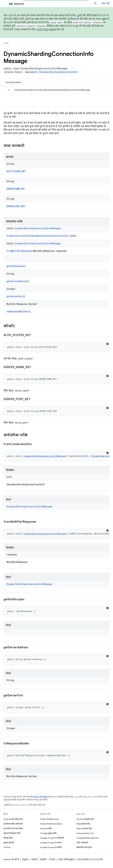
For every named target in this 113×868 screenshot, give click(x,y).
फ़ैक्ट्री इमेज (8, 838)
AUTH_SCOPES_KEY (16, 171)
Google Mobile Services (87, 838)
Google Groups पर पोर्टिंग (51, 847)
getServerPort (15, 296)
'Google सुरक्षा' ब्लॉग (48, 833)
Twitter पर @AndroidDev (51, 824)
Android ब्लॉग (46, 828)
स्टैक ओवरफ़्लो (82, 843)
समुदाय (25, 859)
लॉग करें (106, 4)
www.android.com (85, 833)
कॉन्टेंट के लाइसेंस (41, 797)
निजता (52, 859)
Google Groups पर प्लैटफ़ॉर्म (52, 838)
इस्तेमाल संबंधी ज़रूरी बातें (13, 824)
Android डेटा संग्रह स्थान (13, 819)
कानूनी (34, 859)
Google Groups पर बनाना (51, 843)
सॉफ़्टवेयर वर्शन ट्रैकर (84, 847)
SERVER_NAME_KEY (16, 189)
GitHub (7, 847)
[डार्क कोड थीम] (108, 344)
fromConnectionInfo (18, 236)
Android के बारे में (11, 859)
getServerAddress (17, 281)
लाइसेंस (43, 859)
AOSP (6, 43)
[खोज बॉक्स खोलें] (95, 4)
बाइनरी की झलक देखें (12, 833)
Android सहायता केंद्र (85, 819)
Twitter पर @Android (49, 819)
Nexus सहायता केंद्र (84, 828)
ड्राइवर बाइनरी (9, 843)
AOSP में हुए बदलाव (46, 30)
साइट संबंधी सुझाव (66, 859)
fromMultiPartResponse (19, 251)
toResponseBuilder (17, 311)
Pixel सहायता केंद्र (83, 824)
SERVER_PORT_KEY (16, 206)
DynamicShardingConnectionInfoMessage (38, 228)
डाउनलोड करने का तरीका (13, 828)
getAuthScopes (15, 266)
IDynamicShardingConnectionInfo (58, 72)
